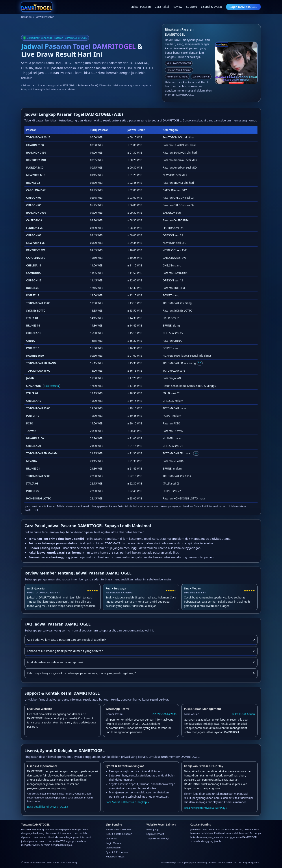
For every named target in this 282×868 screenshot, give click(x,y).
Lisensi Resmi (114, 847)
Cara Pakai (162, 7)
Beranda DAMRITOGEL (119, 829)
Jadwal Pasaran (141, 7)
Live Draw (111, 838)
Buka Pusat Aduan (243, 714)
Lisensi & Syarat (211, 7)
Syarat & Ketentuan (117, 852)
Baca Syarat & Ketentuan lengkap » (127, 802)
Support (192, 7)
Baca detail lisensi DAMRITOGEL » (48, 807)
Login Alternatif (155, 834)
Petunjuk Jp (153, 829)
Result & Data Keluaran (119, 834)
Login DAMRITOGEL (243, 7)
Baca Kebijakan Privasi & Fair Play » (206, 808)
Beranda (26, 17)
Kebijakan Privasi (116, 856)
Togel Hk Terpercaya (158, 838)
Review (178, 7)
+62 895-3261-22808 (164, 714)
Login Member (114, 843)
